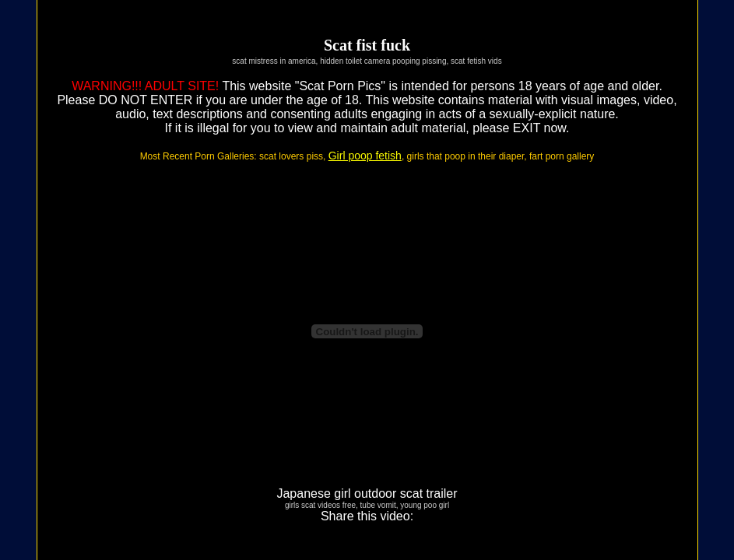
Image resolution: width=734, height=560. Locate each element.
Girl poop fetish (365, 156)
